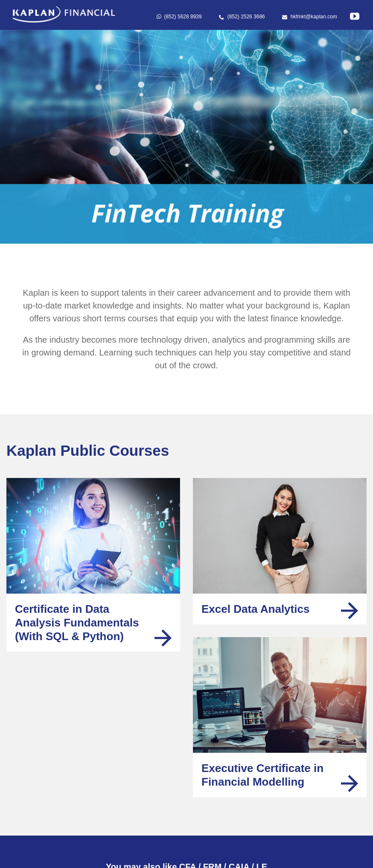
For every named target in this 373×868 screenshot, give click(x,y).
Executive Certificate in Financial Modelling (262, 775)
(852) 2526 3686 (242, 17)
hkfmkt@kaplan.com (310, 17)
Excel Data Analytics (255, 609)
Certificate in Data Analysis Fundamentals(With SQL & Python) (77, 623)
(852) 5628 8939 (179, 17)
